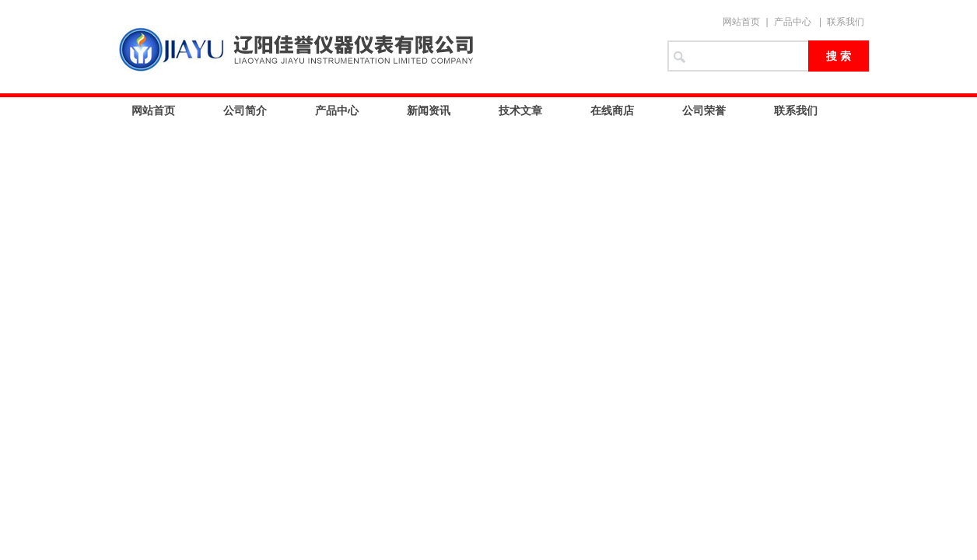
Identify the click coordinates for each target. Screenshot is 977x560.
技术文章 (520, 110)
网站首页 (741, 22)
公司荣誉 (704, 110)
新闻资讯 (429, 110)
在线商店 (612, 110)
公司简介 (245, 110)
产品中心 (793, 22)
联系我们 (846, 22)
